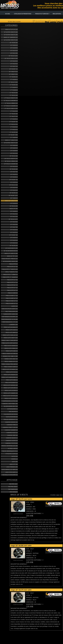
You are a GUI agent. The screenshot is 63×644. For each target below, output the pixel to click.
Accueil (8, 14)
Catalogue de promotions (23, 14)
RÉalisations (57, 14)
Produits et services (42, 14)
